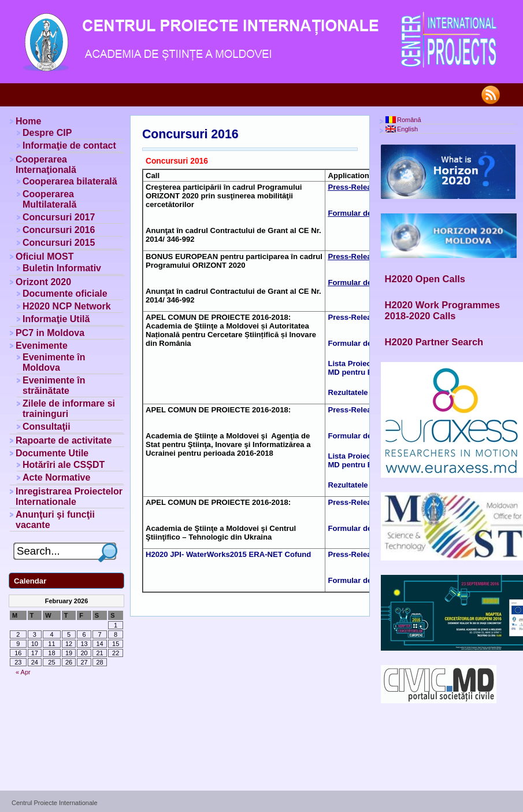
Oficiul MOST (44, 256)
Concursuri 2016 (190, 134)
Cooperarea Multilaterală (49, 199)
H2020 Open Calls (425, 279)
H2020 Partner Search (434, 342)
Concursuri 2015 (59, 243)
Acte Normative (56, 477)
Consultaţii (47, 427)
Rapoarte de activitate (64, 440)
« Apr (23, 672)
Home (28, 121)
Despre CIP (47, 133)
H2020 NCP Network (67, 306)
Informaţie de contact (69, 145)
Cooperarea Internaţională (46, 165)
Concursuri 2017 (59, 217)
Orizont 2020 (43, 282)
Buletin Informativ (62, 268)
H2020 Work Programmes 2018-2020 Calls (443, 310)
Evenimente (42, 346)
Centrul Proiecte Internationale (55, 803)
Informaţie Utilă (56, 319)
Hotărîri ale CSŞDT (64, 465)
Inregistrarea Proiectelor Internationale (69, 497)
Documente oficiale (65, 294)
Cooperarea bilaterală (70, 181)
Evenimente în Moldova (54, 362)
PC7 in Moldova (50, 333)
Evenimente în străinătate (54, 385)
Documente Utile (52, 453)
